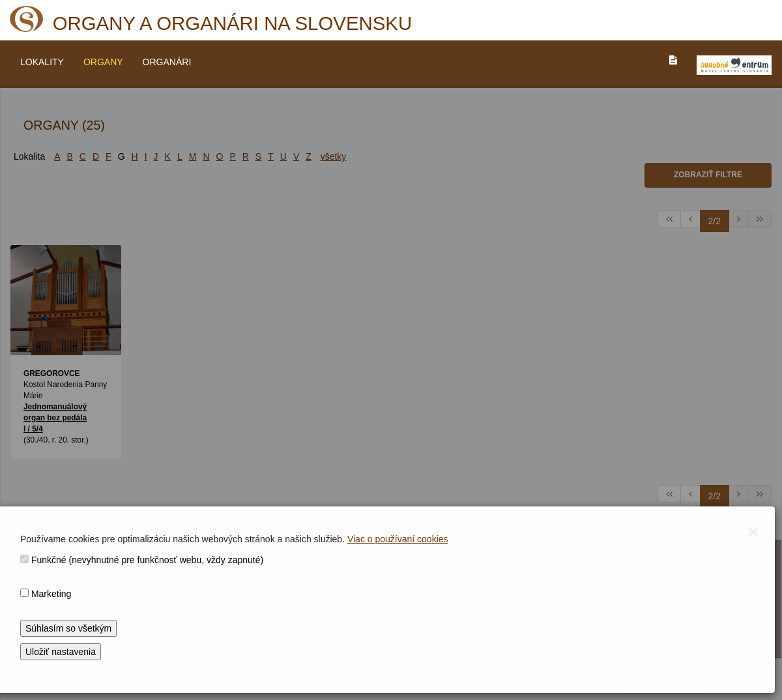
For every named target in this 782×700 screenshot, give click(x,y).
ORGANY (103, 62)
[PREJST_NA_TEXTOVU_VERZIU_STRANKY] (673, 60)
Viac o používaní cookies (398, 539)
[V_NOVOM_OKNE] (734, 65)
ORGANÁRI (167, 62)
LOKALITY (42, 62)
